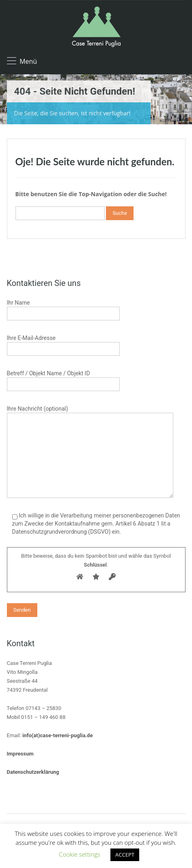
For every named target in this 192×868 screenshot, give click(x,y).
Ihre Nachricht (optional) (90, 433)
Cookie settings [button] (80, 854)
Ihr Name (63, 309)
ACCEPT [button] (125, 855)
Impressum (20, 754)
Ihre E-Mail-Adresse (63, 344)
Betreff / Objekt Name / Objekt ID (63, 380)
